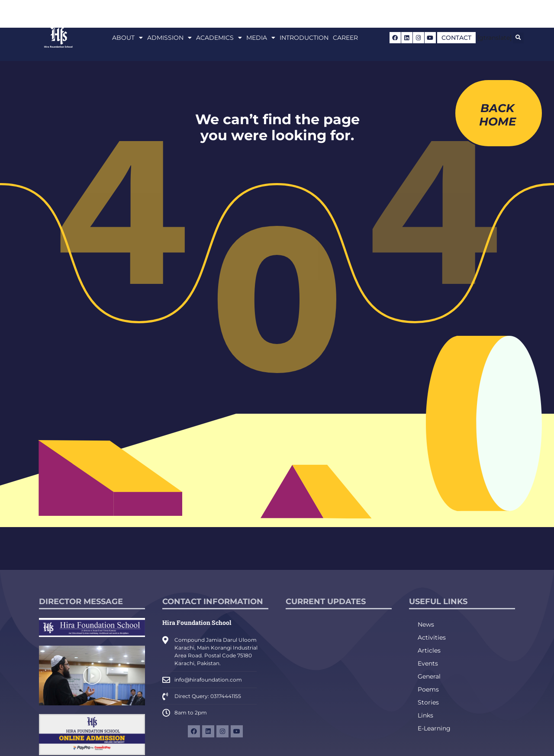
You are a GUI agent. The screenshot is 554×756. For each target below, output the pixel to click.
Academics (219, 38)
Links (425, 715)
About (127, 38)
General (429, 676)
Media (261, 38)
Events (428, 663)
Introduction (304, 38)
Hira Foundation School (197, 622)
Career (345, 38)
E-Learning (434, 728)
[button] (518, 38)
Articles (429, 650)
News (426, 624)
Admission (169, 38)
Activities (432, 637)
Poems (428, 689)
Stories (428, 702)
